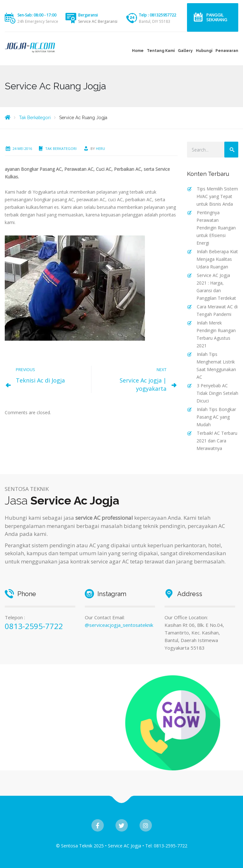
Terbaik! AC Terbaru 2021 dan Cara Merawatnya (217, 441)
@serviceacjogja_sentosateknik (119, 625)
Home (138, 51)
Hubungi (204, 51)
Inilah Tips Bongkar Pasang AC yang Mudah (216, 417)
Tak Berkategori (61, 148)
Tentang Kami (161, 51)
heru (100, 148)
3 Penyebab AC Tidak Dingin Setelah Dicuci (217, 393)
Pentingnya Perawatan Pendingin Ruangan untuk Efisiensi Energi (216, 228)
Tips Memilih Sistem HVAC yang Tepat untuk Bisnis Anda (217, 196)
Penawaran (227, 51)
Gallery (185, 51)
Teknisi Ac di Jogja (40, 380)
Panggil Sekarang (217, 17)
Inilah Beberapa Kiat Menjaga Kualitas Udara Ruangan (217, 259)
